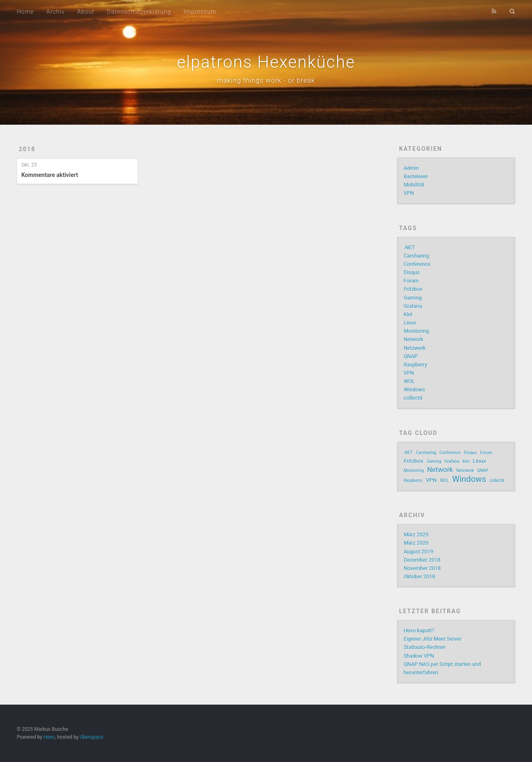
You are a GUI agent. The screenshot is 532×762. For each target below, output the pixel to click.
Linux (410, 323)
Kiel (408, 314)
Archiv (56, 12)
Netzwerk (415, 348)
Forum (411, 281)
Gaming (413, 298)
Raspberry (415, 365)
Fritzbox (413, 289)
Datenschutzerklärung (139, 12)
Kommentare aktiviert (50, 175)
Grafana (413, 306)
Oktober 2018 (419, 576)
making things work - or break (266, 80)
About (86, 12)
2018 (27, 149)
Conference (417, 264)
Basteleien (416, 176)
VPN (409, 193)
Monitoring (416, 331)
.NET (409, 247)
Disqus (411, 272)
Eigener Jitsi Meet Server (432, 639)
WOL (409, 381)
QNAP (411, 356)
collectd (413, 398)
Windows (414, 390)
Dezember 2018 (422, 560)
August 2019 (418, 552)
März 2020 (416, 543)
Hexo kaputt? (419, 630)
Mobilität (414, 185)
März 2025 (416, 535)
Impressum (200, 12)
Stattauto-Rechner (425, 647)
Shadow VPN (419, 656)
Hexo (49, 737)
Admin (411, 168)
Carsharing (416, 256)
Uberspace (92, 737)
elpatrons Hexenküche (266, 62)
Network (413, 339)
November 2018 (422, 568)
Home (25, 12)
